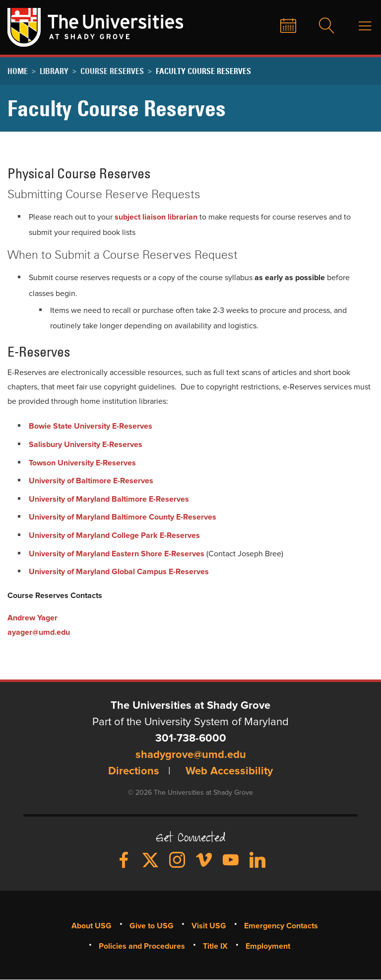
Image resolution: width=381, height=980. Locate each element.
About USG (92, 926)
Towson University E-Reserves (82, 463)
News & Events (281, 26)
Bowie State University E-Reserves (92, 426)
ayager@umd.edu (39, 632)
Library (54, 71)
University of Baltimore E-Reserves (91, 481)
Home (18, 71)
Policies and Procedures (142, 946)
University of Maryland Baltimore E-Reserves (109, 499)
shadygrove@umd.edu (191, 755)
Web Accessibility (229, 771)
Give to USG (240, 26)
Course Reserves (112, 71)
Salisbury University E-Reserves (86, 445)
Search (320, 26)
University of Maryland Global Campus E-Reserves (119, 572)
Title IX (215, 946)
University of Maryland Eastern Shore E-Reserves (117, 554)
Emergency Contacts (281, 926)
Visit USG (209, 926)
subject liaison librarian (156, 217)
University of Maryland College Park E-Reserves (114, 535)
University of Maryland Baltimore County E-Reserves (123, 517)
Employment (268, 946)
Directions (134, 771)
